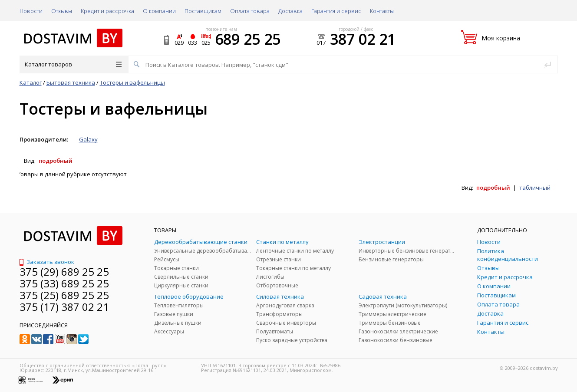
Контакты (382, 11)
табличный (535, 188)
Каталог (31, 82)
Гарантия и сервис (336, 11)
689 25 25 (248, 39)
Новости (31, 11)
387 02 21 (363, 39)
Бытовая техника (71, 82)
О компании (159, 11)
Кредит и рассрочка (107, 11)
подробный (56, 161)
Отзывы (62, 11)
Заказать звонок (47, 262)
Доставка (290, 11)
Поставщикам (203, 11)
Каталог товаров (73, 64)
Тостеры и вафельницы (132, 82)
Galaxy (88, 139)
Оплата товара (250, 11)
